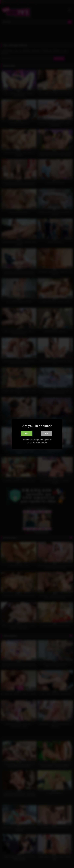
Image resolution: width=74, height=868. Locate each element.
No (47, 433)
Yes (27, 433)
